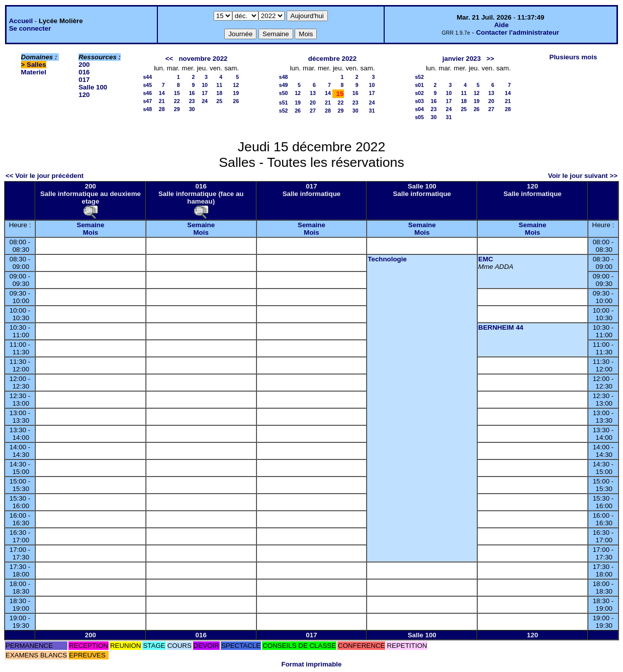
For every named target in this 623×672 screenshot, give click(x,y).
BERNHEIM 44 (501, 327)
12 (236, 85)
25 (219, 101)
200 (84, 65)
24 (205, 101)
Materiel (34, 72)
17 (205, 93)
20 (313, 103)
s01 (419, 85)
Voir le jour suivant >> (583, 176)
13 (313, 93)
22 (177, 101)
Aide (502, 25)
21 (162, 101)
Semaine (91, 225)
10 (205, 85)
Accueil (21, 21)
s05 (419, 117)
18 (219, 93)
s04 (419, 109)
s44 (147, 77)
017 (84, 80)
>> (490, 59)
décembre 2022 (332, 59)
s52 (284, 111)
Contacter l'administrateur (518, 32)
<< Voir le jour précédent (44, 176)
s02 (419, 93)
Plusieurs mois (573, 57)
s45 (147, 85)
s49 (284, 85)
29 (177, 109)
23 (192, 101)
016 (84, 72)
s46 (147, 93)
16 (192, 93)
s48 (147, 109)
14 (162, 93)
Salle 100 (93, 87)
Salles (36, 65)
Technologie (387, 259)
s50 (284, 93)
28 (162, 109)
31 (372, 111)
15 (177, 93)
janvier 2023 (462, 59)
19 (236, 93)
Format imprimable (312, 664)
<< (169, 59)
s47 (147, 101)
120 (84, 95)
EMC (486, 259)
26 (236, 101)
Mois (91, 232)
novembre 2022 (203, 59)
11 (219, 85)
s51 (284, 103)
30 (192, 109)
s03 (419, 101)
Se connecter (30, 28)
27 (313, 111)
